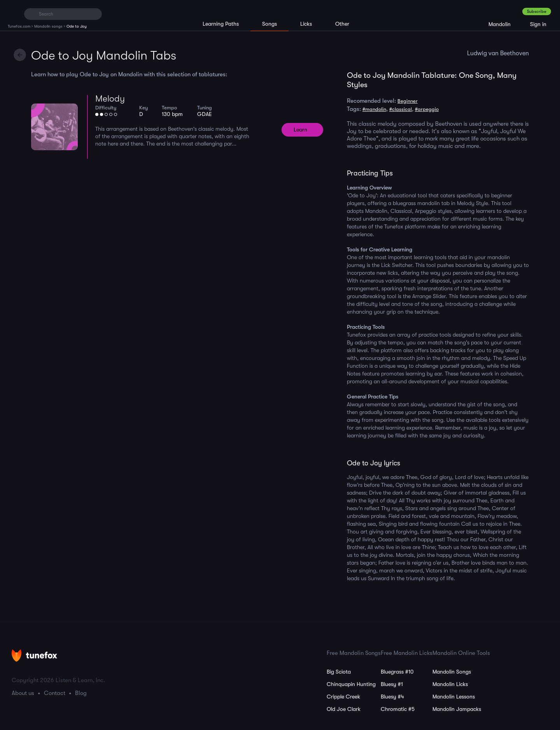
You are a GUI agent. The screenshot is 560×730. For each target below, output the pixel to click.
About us (23, 693)
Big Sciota (339, 672)
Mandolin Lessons (454, 697)
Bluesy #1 (392, 684)
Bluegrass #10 (397, 672)
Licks (306, 24)
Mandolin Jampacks (457, 709)
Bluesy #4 (392, 697)
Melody (110, 99)
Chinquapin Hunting (351, 684)
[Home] (13, 14)
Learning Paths (221, 24)
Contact (55, 693)
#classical (401, 109)
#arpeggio (427, 109)
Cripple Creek (343, 697)
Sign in (538, 24)
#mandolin (374, 109)
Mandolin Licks (450, 684)
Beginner (408, 101)
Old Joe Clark (344, 709)
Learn (300, 130)
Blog (81, 693)
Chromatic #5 (398, 709)
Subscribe (537, 11)
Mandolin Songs (452, 672)
